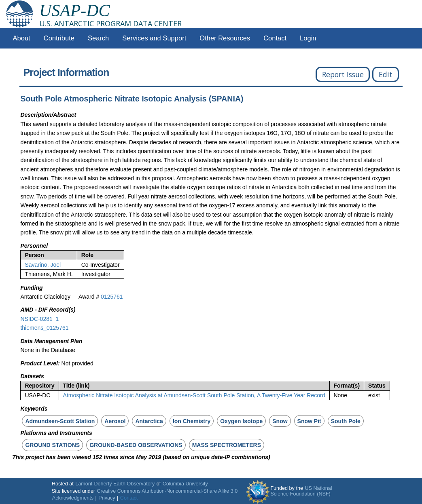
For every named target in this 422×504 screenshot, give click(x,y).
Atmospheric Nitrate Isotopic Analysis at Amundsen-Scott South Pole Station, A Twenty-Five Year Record (194, 395)
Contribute (59, 38)
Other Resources (225, 38)
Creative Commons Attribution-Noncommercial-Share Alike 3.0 (167, 491)
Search (98, 38)
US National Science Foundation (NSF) (301, 491)
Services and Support (154, 38)
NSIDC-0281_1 (39, 319)
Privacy (107, 498)
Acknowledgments (73, 498)
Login (308, 38)
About (22, 38)
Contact (275, 38)
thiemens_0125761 (44, 328)
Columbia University (185, 484)
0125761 (112, 297)
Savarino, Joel (43, 265)
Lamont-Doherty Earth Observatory (115, 484)
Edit (386, 74)
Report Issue (343, 74)
